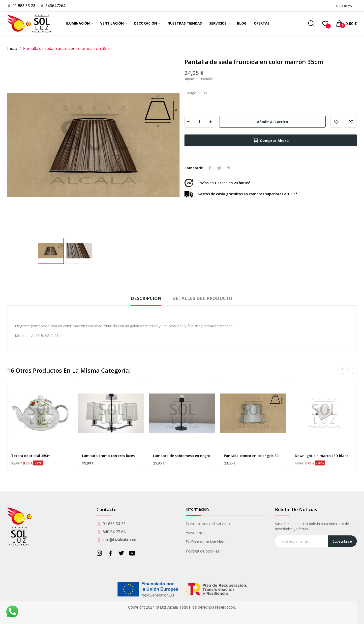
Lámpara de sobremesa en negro (182, 456)
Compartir (210, 168)
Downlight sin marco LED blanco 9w (324, 456)
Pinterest (229, 168)
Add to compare (351, 122)
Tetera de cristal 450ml (31, 456)
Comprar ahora (271, 140)
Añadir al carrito (273, 122)
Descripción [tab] (146, 298)
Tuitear (219, 168)
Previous (343, 369)
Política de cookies (203, 551)
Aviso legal (196, 533)
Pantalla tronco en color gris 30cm (253, 456)
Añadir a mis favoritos (336, 122)
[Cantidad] (199, 122)
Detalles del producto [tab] (202, 298)
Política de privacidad (205, 542)
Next (353, 369)
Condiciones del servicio (208, 524)
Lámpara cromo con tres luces (108, 456)
